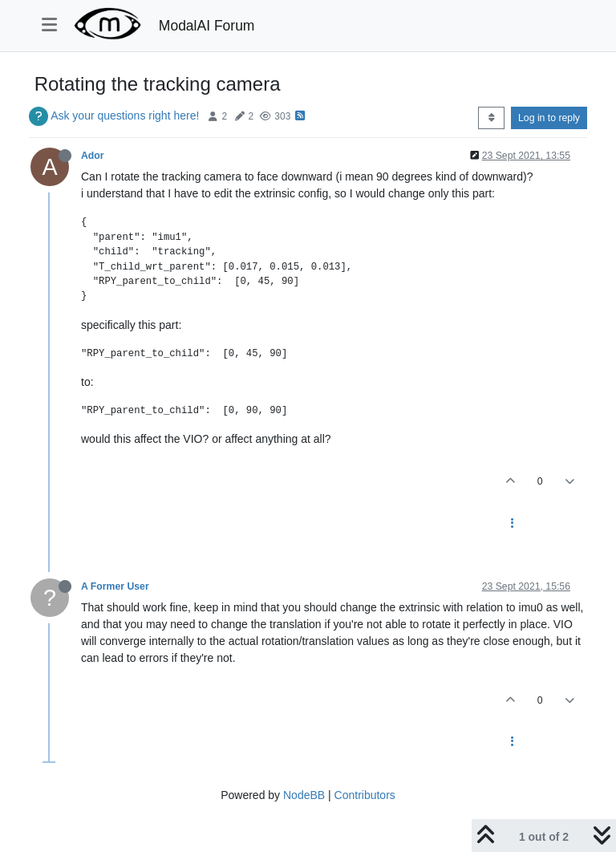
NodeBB (304, 795)
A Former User (115, 586)
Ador (93, 156)
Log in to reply (549, 118)
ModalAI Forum (207, 26)
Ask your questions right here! (125, 116)
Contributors (365, 795)
